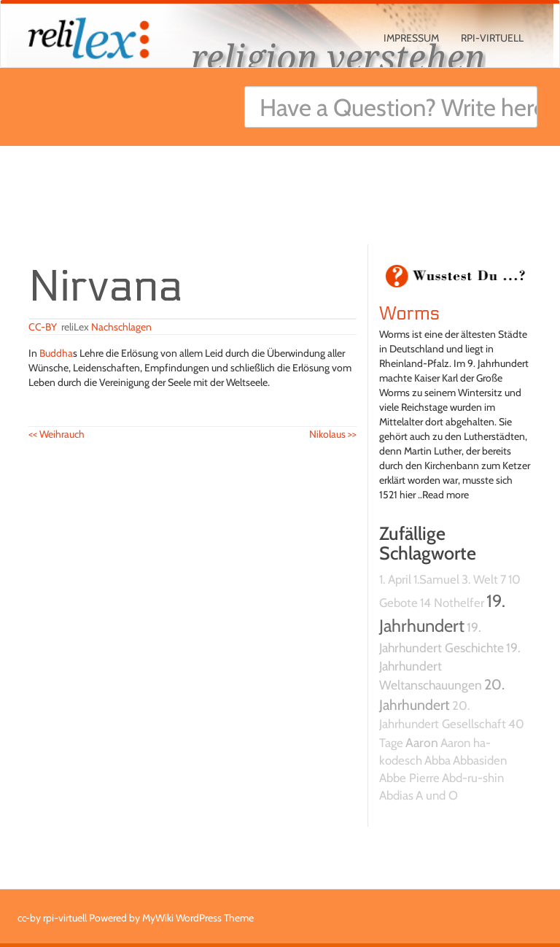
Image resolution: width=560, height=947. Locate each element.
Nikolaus (333, 434)
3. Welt (480, 579)
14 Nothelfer (452, 603)
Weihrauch (57, 434)
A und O (437, 795)
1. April (395, 579)
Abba (437, 760)
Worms (409, 314)
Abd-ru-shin (473, 778)
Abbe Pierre (409, 778)
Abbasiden (480, 760)
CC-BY (43, 327)
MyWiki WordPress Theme (198, 918)
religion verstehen (338, 57)
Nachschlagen (121, 327)
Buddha (56, 353)
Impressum (411, 38)
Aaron (422, 742)
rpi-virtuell (492, 38)
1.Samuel (436, 579)
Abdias (396, 795)
